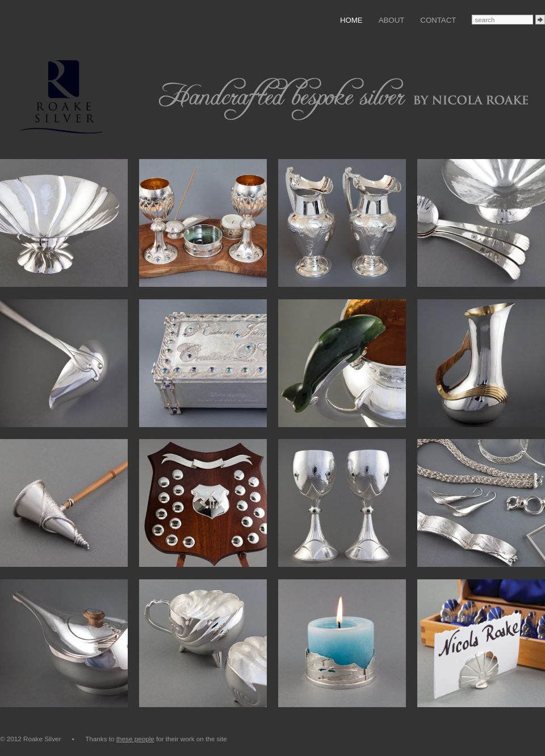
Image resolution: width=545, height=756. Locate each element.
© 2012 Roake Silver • (43, 739)
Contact (438, 20)
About (392, 20)
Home (351, 20)
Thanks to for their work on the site (156, 739)
